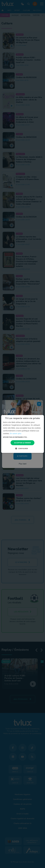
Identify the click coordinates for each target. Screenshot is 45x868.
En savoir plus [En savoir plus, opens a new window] (16, 433)
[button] (22, 437)
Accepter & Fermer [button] (22, 443)
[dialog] (22, 434)
